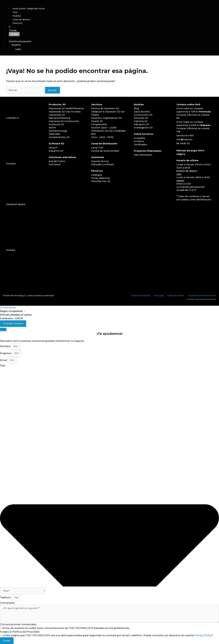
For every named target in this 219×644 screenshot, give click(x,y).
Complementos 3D (59, 137)
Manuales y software (103, 164)
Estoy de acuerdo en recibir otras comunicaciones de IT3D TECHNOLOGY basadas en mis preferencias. (66, 628)
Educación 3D (141, 124)
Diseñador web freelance (196, 299)
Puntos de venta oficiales (105, 151)
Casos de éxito (142, 112)
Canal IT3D (97, 148)
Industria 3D (141, 121)
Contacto (139, 141)
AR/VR (52, 128)
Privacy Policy (203, 635)
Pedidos (17, 16)
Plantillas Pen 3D (101, 181)
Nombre (5, 346)
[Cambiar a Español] (181, 207)
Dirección (17, 23)
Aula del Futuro (57, 161)
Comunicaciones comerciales (18, 624)
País (3, 366)
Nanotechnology (58, 131)
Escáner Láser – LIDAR (104, 128)
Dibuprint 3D (56, 151)
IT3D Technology (17, 296)
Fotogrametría (99, 124)
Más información (143, 155)
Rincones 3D (141, 118)
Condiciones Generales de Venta (202, 296)
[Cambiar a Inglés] (115, 49)
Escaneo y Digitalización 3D (107, 118)
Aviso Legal (159, 296)
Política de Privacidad (141, 296)
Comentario (7, 603)
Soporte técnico (100, 161)
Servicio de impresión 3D (105, 108)
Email (4, 360)
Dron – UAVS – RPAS (102, 137)
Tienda (13, 30)
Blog (136, 108)
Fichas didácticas (101, 178)
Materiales (54, 134)
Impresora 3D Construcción (64, 121)
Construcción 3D (143, 115)
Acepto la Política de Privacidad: (20, 632)
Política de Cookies (176, 296)
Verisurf (53, 148)
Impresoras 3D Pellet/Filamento (66, 108)
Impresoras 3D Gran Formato (65, 112)
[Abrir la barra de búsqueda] (113, 2)
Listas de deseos (21, 19)
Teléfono (6, 598)
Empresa (6, 353)
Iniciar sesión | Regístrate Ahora (29, 9)
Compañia (139, 138)
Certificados (140, 144)
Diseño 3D (97, 121)
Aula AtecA (55, 164)
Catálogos (97, 175)
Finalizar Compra (13, 323)
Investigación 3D (143, 128)
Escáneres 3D (56, 124)
